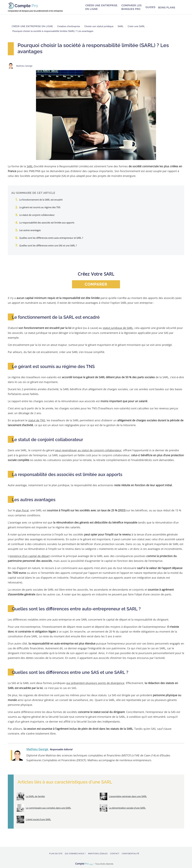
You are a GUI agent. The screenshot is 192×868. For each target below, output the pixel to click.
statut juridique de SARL (118, 328)
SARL (30, 166)
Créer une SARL (136, 26)
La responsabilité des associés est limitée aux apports (47, 222)
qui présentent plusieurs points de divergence (95, 682)
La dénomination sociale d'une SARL (127, 807)
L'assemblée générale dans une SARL (128, 796)
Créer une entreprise (101, 7)
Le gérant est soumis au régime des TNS (40, 207)
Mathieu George (37, 749)
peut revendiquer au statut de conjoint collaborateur (88, 450)
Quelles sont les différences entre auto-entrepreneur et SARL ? (51, 238)
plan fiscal (22, 510)
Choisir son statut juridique (99, 26)
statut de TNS (37, 420)
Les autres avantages (30, 230)
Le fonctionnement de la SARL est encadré (41, 200)
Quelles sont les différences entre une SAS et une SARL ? (48, 245)
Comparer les (131, 7)
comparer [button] (96, 284)
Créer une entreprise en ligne (32, 26)
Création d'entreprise (69, 26)
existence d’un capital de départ (30, 555)
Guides (150, 7)
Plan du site (56, 853)
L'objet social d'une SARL (38, 819)
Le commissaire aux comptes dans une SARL (48, 807)
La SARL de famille (35, 796)
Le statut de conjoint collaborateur (37, 215)
